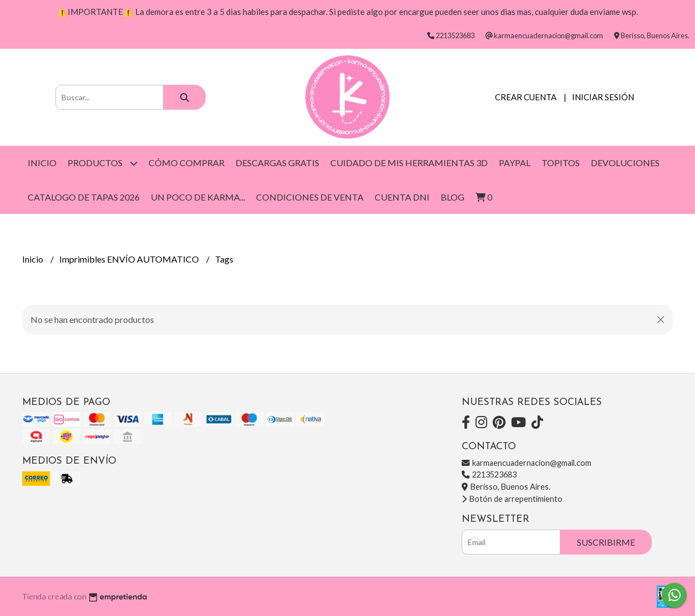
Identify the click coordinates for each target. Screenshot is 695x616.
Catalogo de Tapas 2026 (84, 197)
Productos (103, 163)
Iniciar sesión (603, 97)
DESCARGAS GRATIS (277, 163)
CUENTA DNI (402, 197)
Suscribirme (606, 542)
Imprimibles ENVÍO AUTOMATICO (130, 259)
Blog (453, 197)
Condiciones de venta (310, 197)
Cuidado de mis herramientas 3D (409, 163)
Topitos (561, 163)
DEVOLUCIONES (625, 163)
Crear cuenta (526, 97)
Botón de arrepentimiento (512, 499)
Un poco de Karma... (198, 197)
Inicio (42, 163)
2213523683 (489, 474)
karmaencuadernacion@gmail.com (527, 463)
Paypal (515, 163)
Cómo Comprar (186, 163)
